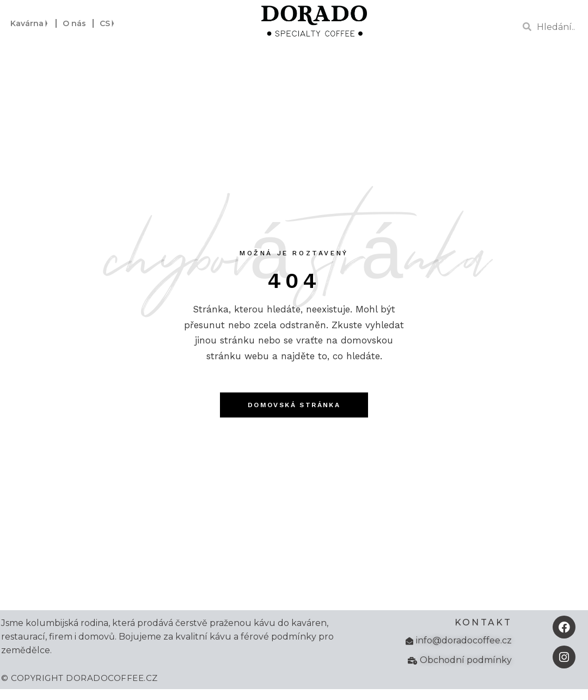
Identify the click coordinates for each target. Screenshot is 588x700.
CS (108, 23)
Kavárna (30, 23)
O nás (74, 23)
